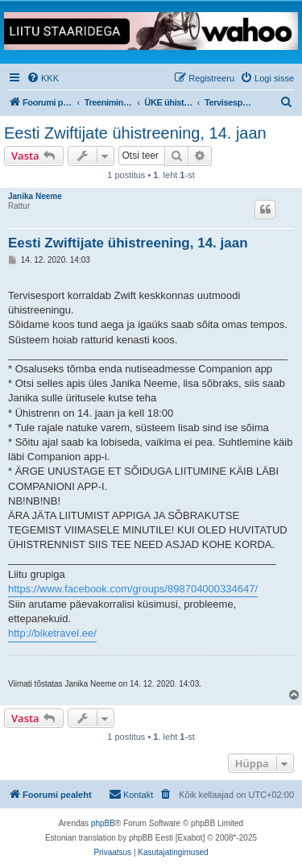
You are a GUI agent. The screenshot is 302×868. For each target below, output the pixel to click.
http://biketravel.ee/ (52, 633)
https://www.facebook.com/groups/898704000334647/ (133, 589)
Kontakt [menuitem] (131, 794)
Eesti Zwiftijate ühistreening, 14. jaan (135, 133)
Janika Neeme (35, 196)
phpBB (103, 823)
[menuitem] (43, 78)
